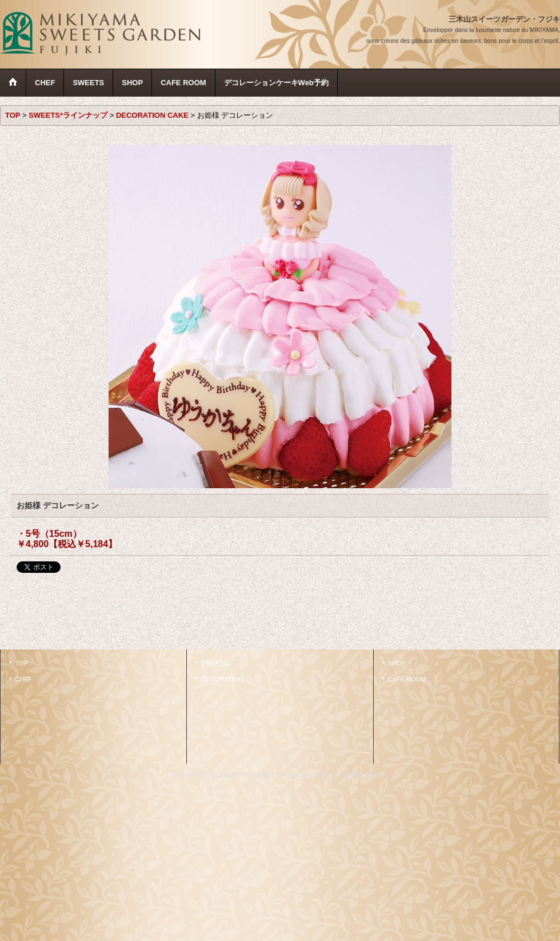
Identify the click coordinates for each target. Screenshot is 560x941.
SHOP (397, 663)
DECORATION (222, 679)
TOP (21, 663)
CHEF (23, 679)
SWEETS (215, 663)
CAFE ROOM (407, 679)
